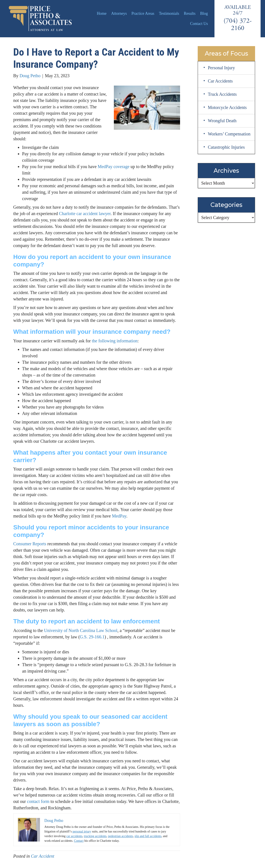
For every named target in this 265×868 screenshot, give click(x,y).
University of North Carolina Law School (81, 630)
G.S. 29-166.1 (92, 637)
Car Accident (43, 856)
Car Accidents (220, 81)
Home (102, 13)
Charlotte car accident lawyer (85, 214)
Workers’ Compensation (229, 134)
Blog (204, 13)
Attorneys (119, 13)
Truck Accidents (222, 94)
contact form (38, 801)
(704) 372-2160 (238, 24)
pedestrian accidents (121, 836)
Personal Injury (221, 68)
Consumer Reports (30, 544)
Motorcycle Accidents (227, 107)
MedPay (119, 516)
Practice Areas (143, 13)
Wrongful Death (222, 121)
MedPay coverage (114, 167)
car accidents (74, 836)
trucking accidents (95, 836)
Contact (79, 841)
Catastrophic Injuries (226, 147)
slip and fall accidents (148, 836)
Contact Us (199, 24)
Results (190, 13)
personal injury (82, 831)
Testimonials (169, 13)
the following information (115, 341)
